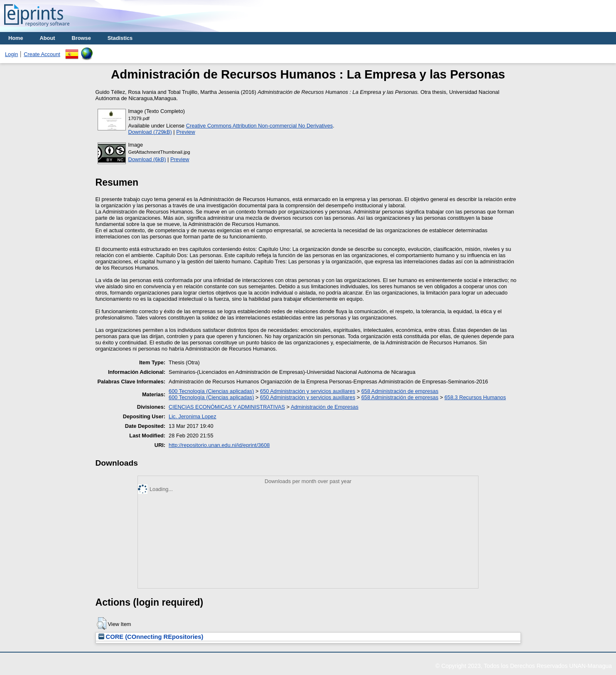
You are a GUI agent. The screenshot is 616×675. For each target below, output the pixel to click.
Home (16, 38)
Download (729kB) (150, 132)
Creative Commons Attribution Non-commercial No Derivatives (259, 126)
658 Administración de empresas (400, 391)
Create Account (42, 54)
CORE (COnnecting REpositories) (151, 637)
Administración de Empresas (325, 407)
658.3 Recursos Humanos (475, 397)
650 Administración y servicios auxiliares (308, 391)
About (48, 38)
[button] (102, 623)
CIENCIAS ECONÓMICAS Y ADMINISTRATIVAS (227, 407)
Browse (81, 38)
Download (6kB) (147, 159)
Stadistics (120, 38)
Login (11, 54)
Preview (186, 132)
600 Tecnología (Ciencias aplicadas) (211, 391)
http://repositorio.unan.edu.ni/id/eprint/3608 (219, 445)
